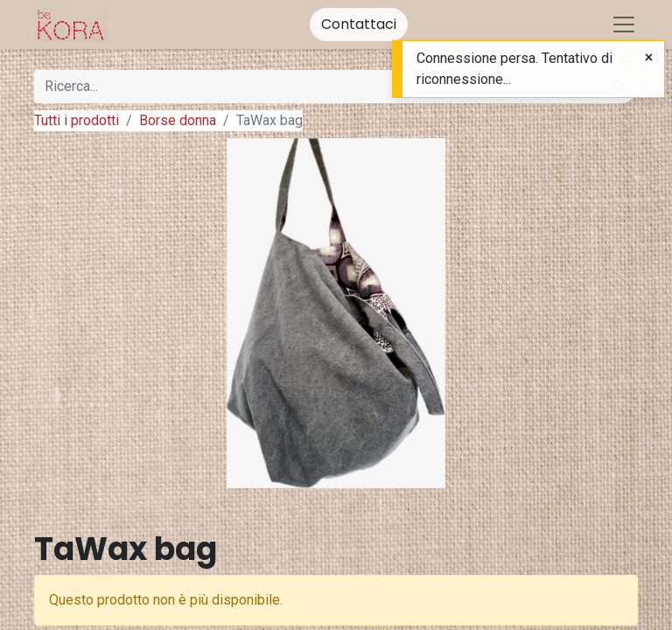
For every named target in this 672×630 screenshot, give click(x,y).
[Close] (649, 58)
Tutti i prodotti (77, 120)
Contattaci (359, 24)
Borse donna (178, 120)
